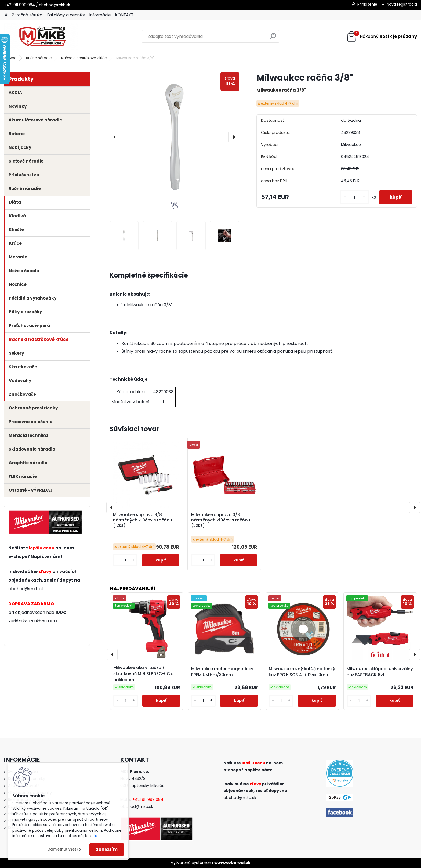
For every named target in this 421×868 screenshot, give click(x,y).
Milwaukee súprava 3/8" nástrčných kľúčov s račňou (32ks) (221, 520)
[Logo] (41, 37)
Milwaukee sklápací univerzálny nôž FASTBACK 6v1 (380, 672)
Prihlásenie (367, 4)
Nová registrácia (402, 4)
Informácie (100, 15)
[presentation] (115, 137)
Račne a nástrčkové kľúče (84, 58)
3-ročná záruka (27, 15)
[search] (273, 38)
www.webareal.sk (232, 863)
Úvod (12, 58)
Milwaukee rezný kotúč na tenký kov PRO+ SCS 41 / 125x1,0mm (302, 672)
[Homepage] (6, 15)
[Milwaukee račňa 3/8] (124, 236)
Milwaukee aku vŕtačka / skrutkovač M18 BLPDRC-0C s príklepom (143, 674)
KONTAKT (124, 15)
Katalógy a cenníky (66, 15)
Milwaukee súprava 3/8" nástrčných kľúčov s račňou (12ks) (143, 520)
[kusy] (354, 197)
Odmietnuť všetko (64, 849)
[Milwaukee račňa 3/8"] (174, 137)
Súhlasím (107, 849)
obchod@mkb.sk (26, 589)
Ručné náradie (39, 58)
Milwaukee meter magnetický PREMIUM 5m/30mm (222, 672)
